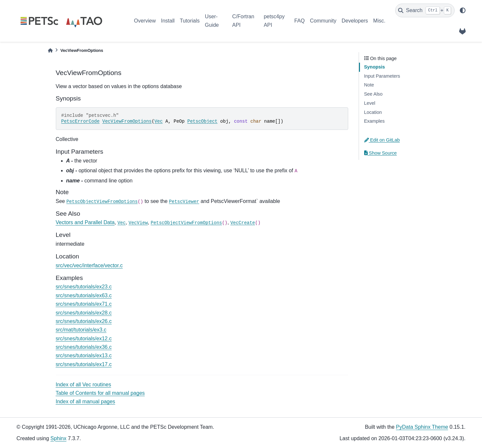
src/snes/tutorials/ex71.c (84, 304)
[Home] (50, 50)
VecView (138, 223)
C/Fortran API (243, 21)
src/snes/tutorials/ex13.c (84, 355)
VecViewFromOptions (127, 121)
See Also (373, 94)
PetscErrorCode (81, 121)
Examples (374, 121)
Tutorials (190, 21)
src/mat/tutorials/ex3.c (81, 330)
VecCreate (243, 223)
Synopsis (375, 67)
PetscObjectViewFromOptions (102, 202)
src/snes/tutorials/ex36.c (84, 347)
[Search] (425, 10)
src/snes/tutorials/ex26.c (84, 321)
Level (370, 103)
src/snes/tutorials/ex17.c (84, 364)
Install (168, 21)
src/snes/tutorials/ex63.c (84, 295)
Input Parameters (382, 76)
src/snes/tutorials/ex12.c (84, 339)
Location (373, 112)
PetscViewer (184, 202)
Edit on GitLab (382, 140)
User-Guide (212, 21)
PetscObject (202, 121)
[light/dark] (463, 10)
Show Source (381, 153)
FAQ (300, 21)
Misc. (379, 21)
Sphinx (59, 438)
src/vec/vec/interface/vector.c (89, 265)
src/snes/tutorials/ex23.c (84, 287)
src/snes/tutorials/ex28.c (84, 313)
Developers (355, 21)
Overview (145, 21)
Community (323, 21)
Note (369, 85)
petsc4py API (274, 21)
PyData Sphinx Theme (422, 427)
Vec (158, 121)
